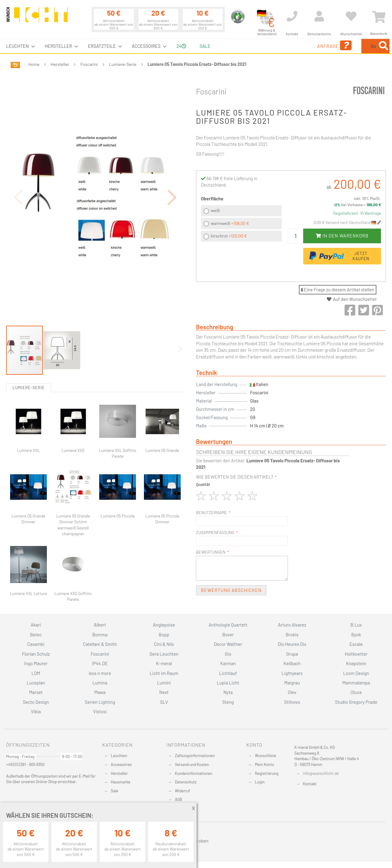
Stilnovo (292, 702)
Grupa (292, 654)
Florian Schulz (36, 654)
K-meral (164, 663)
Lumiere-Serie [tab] (29, 354)
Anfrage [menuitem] (286, 45)
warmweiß (230, 223)
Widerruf (183, 791)
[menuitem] (19, 46)
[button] (172, 180)
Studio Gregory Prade (356, 702)
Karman (228, 663)
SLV (164, 702)
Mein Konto (264, 764)
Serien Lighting (100, 702)
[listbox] (241, 224)
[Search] (383, 46)
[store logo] (37, 17)
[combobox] (345, 46)
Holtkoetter (356, 654)
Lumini (164, 683)
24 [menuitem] (181, 46)
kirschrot (229, 236)
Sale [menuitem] (205, 46)
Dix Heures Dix (292, 644)
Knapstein (356, 663)
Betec (36, 635)
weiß (215, 210)
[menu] (196, 46)
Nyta (228, 692)
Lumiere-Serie (123, 64)
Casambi (36, 644)
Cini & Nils (164, 644)
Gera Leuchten (164, 654)
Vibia (36, 711)
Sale (115, 791)
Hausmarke (121, 782)
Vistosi (100, 711)
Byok (356, 635)
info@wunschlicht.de (321, 773)
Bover (228, 635)
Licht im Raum (164, 673)
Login (260, 782)
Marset (36, 692)
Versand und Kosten (192, 764)
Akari (36, 625)
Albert (100, 625)
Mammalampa (356, 683)
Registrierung (267, 773)
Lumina (100, 683)
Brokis (292, 635)
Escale (356, 644)
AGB (179, 799)
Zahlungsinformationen (195, 756)
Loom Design (356, 673)
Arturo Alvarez (292, 625)
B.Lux (356, 625)
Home (34, 64)
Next (164, 692)
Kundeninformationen (194, 773)
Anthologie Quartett (228, 625)
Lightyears (292, 673)
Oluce (356, 692)
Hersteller (60, 64)
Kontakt (310, 784)
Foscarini (89, 64)
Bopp (164, 635)
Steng (228, 702)
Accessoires (121, 764)
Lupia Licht (228, 683)
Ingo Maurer (36, 663)
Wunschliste (265, 756)
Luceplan (36, 683)
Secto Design (36, 702)
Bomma (100, 635)
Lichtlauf (228, 673)
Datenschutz (186, 782)
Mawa (100, 692)
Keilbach (292, 663)
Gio (228, 654)
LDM (36, 673)
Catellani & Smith (100, 644)
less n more (100, 673)
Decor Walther (228, 644)
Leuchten (119, 756)
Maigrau (292, 683)
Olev (292, 692)
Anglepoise (164, 625)
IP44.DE (100, 663)
